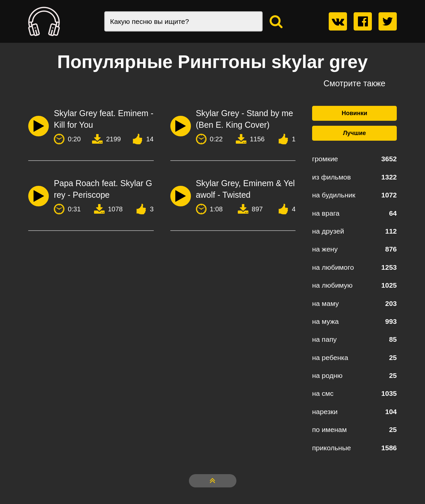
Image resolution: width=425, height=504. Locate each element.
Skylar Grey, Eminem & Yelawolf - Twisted (245, 189)
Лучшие (354, 133)
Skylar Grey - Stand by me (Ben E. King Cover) (245, 119)
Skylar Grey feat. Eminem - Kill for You (104, 119)
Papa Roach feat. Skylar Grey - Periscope (103, 189)
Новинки (354, 113)
